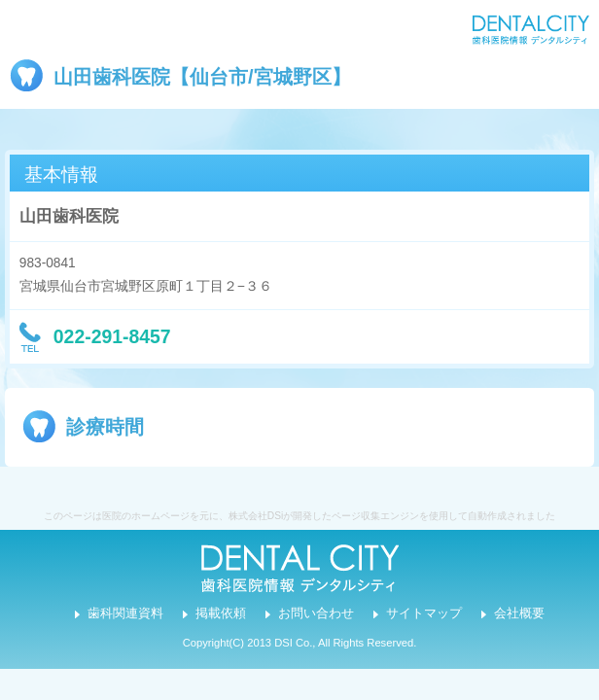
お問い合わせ (316, 613)
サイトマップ (424, 613)
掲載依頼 (221, 613)
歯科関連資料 (125, 613)
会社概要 (519, 613)
